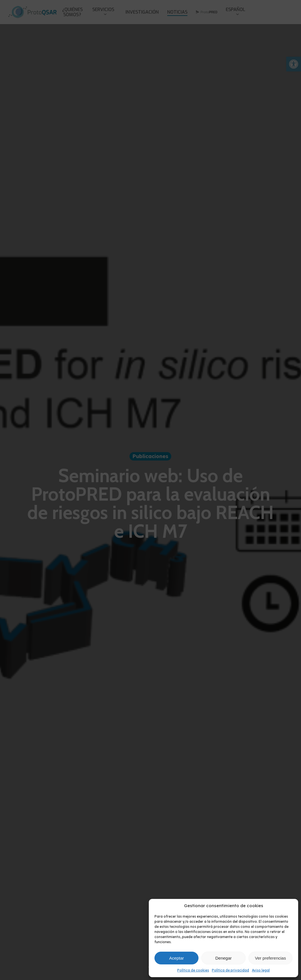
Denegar (223, 958)
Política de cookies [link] (193, 970)
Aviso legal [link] (261, 970)
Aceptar (177, 958)
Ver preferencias (270, 958)
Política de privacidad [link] (230, 970)
